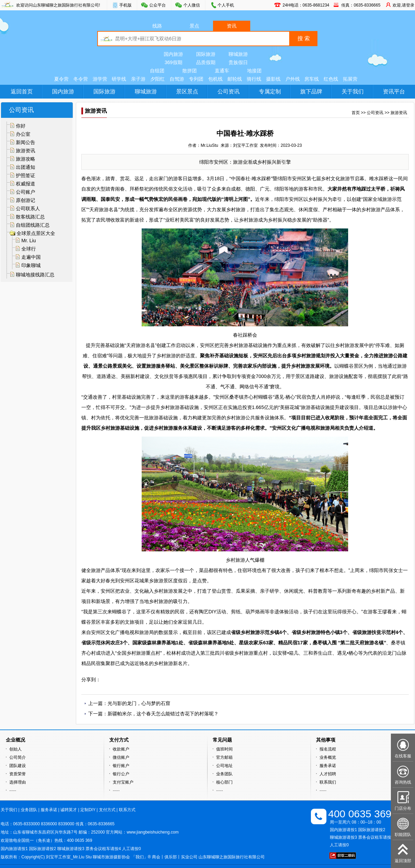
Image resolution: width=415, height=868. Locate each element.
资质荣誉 (18, 774)
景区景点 (187, 91)
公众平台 (158, 5)
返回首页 (22, 91)
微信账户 (121, 757)
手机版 (125, 5)
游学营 (100, 79)
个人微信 (192, 5)
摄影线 (273, 79)
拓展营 (350, 79)
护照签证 (26, 175)
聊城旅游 (238, 54)
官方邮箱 (224, 757)
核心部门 (224, 782)
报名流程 (328, 749)
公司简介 (18, 757)
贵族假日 (238, 62)
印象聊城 (31, 265)
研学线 (119, 79)
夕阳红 (158, 79)
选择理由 (18, 782)
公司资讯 (229, 91)
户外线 (293, 79)
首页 (356, 113)
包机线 (215, 79)
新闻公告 (26, 142)
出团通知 (26, 167)
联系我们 (328, 782)
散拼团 (190, 71)
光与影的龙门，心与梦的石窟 (139, 703)
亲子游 (138, 79)
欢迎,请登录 (403, 5)
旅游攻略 (26, 159)
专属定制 (270, 91)
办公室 (23, 134)
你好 (21, 126)
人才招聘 (328, 774)
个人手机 (226, 5)
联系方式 (127, 810)
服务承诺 (328, 766)
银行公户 (121, 774)
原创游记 (26, 200)
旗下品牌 (311, 91)
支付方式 (107, 810)
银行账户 (121, 766)
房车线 (312, 79)
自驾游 (177, 79)
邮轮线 (235, 79)
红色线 (331, 79)
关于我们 (353, 91)
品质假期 (206, 62)
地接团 (254, 71)
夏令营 (61, 79)
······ (13, 790)
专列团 (196, 79)
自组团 (157, 71)
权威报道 (26, 184)
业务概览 (328, 757)
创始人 (16, 749)
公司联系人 (28, 208)
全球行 (29, 249)
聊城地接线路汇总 (35, 275)
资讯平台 (394, 91)
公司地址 (224, 766)
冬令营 (81, 79)
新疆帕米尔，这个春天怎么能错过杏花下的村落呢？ (163, 714)
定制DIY (88, 810)
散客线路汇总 (30, 217)
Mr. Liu (29, 241)
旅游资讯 (26, 151)
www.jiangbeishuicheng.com (153, 832)
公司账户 (26, 192)
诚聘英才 (69, 810)
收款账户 (121, 749)
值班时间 (224, 749)
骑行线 (254, 79)
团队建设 (18, 766)
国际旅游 (206, 54)
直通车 (222, 71)
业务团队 (224, 774)
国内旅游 (173, 54)
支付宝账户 (123, 782)
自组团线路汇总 (33, 225)
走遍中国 (31, 257)
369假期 (173, 62)
